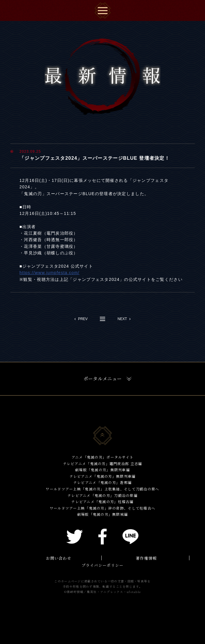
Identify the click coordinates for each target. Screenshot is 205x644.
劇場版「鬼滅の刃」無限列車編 (102, 470)
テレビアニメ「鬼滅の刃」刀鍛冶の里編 (102, 495)
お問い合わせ (59, 558)
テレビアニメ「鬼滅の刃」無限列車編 (103, 476)
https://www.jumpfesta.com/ (49, 273)
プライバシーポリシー (103, 565)
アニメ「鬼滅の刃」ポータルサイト (102, 457)
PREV (83, 319)
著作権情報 (146, 558)
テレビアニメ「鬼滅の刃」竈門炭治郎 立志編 (103, 463)
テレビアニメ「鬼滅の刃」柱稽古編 (102, 501)
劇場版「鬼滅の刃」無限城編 (103, 514)
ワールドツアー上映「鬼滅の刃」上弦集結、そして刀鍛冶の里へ (102, 489)
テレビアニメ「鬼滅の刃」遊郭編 (102, 482)
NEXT (122, 319)
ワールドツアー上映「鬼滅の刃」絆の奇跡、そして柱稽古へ (103, 508)
